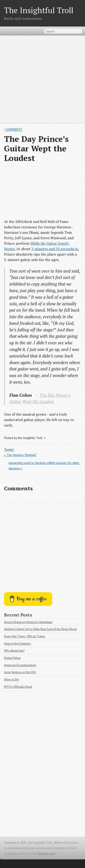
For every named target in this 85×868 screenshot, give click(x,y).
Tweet (9, 449)
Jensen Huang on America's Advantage (28, 622)
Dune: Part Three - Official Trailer (25, 636)
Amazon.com (46, 854)
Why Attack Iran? (14, 651)
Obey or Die (11, 679)
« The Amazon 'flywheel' (20, 455)
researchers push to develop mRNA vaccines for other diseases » (44, 466)
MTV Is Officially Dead (18, 687)
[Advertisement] (42, 79)
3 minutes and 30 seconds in (55, 249)
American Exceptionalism (20, 665)
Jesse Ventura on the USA (20, 672)
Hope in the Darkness (17, 644)
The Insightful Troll (39, 10)
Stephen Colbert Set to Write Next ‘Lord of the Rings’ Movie (40, 629)
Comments (14, 129)
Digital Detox (12, 658)
